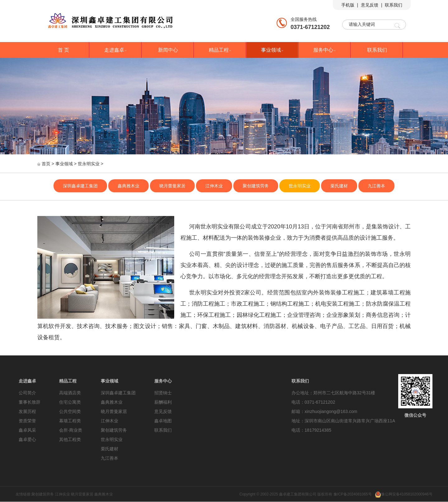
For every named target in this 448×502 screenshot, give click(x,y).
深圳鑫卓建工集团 (80, 186)
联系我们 (394, 5)
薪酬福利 (163, 402)
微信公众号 (415, 415)
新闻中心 (168, 50)
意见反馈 (370, 5)
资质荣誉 (27, 421)
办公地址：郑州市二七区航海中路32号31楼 (333, 393)
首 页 (63, 50)
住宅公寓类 (70, 402)
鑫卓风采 (27, 430)
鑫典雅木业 (128, 186)
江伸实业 (63, 494)
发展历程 (27, 411)
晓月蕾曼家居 (172, 186)
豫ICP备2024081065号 (353, 494)
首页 (46, 164)
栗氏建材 (339, 186)
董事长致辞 (30, 402)
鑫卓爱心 (27, 439)
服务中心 (325, 50)
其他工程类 (70, 439)
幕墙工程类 (70, 421)
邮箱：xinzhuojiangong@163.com (324, 411)
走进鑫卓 (116, 50)
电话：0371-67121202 (313, 402)
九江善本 (376, 186)
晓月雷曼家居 (82, 494)
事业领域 (273, 50)
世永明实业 (89, 164)
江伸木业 (214, 186)
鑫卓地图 (163, 421)
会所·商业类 (71, 430)
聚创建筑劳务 (256, 186)
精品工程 (220, 50)
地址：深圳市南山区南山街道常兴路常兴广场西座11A (343, 421)
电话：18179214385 (311, 430)
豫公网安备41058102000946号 (404, 494)
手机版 (348, 5)
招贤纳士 (163, 393)
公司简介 (27, 393)
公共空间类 (70, 411)
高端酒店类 (70, 393)
